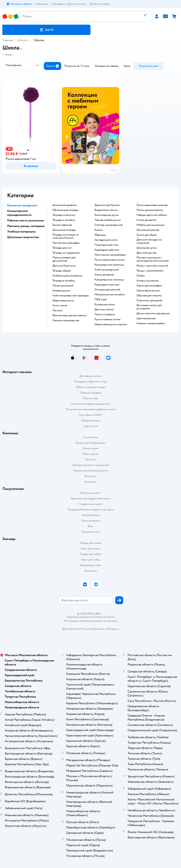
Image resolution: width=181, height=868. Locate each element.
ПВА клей (101, 300)
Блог (91, 526)
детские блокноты (64, 266)
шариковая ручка (63, 301)
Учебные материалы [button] (21, 232)
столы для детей (146, 220)
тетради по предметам (66, 253)
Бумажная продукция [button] (22, 205)
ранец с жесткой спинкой (152, 266)
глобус (141, 276)
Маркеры (100, 235)
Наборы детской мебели (152, 215)
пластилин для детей (149, 301)
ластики (58, 310)
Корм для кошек (90, 548)
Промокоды (91, 398)
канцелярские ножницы (109, 265)
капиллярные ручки (107, 215)
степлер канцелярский (109, 225)
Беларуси (113, 629)
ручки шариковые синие (110, 260)
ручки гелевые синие (107, 319)
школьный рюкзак (148, 230)
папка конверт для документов (64, 259)
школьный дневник (65, 205)
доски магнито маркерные (153, 313)
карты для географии (149, 286)
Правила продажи (90, 393)
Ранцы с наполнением (150, 271)
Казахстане (98, 629)
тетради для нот (62, 248)
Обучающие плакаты (149, 296)
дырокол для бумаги (107, 205)
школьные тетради (64, 230)
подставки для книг (107, 245)
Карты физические (148, 291)
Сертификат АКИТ (91, 415)
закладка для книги (106, 240)
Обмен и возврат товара (91, 387)
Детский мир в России (76, 629)
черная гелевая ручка (107, 220)
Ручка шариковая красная (152, 205)
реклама (113, 170)
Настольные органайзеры (110, 255)
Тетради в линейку (64, 220)
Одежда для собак (90, 565)
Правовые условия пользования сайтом (90, 617)
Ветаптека (90, 571)
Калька (99, 230)
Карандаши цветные (107, 250)
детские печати (104, 309)
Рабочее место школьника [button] (26, 220)
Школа (22, 40)
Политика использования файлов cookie (91, 409)
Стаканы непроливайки (151, 323)
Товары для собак (90, 554)
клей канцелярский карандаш (71, 296)
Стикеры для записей (107, 290)
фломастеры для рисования (69, 315)
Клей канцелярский (107, 270)
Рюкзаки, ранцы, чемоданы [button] (26, 226)
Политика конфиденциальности (90, 404)
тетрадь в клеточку (64, 215)
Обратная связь (90, 420)
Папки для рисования (150, 210)
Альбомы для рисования (67, 276)
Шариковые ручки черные (111, 324)
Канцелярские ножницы (109, 280)
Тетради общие (62, 271)
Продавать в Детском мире (91, 382)
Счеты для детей (104, 275)
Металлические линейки (110, 295)
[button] (46, 30)
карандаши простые (107, 285)
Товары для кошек (91, 543)
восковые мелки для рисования (149, 307)
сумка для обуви (147, 235)
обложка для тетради (65, 210)
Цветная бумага (146, 318)
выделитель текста (106, 210)
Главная (8, 40)
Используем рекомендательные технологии (91, 621)
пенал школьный (63, 286)
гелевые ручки (61, 291)
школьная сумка (147, 248)
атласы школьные (148, 281)
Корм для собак (91, 560)
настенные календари (66, 243)
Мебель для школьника (151, 225)
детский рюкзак (147, 253)
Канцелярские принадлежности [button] (19, 213)
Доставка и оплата (90, 376)
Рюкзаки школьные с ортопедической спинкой (153, 259)
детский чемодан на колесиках (149, 241)
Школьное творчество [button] (23, 237)
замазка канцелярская (66, 320)
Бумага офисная (62, 225)
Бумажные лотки (105, 305)
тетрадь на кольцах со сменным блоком (66, 236)
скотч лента (60, 305)
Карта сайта (91, 426)
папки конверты (105, 314)
